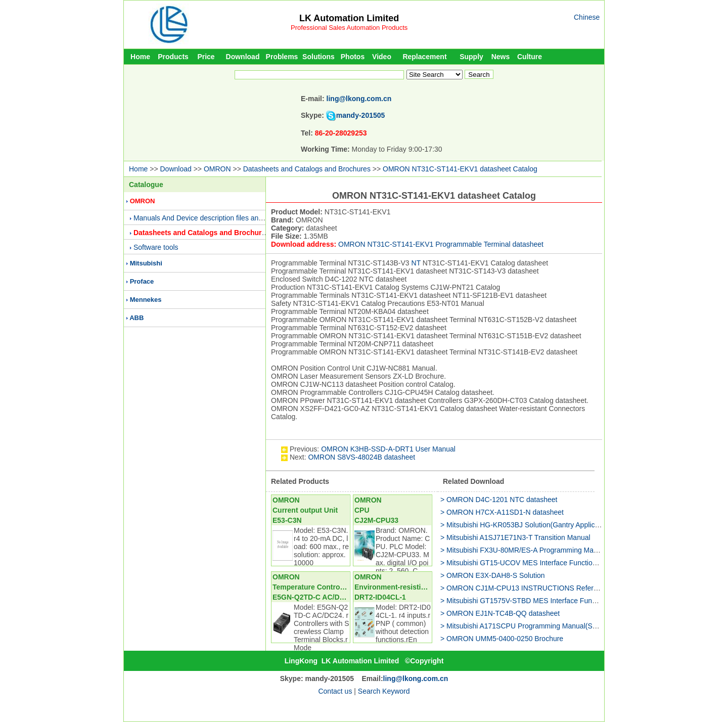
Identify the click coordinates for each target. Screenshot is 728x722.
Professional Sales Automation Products (349, 28)
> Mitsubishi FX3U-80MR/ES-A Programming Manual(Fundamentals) (549, 550)
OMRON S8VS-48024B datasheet (361, 457)
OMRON (217, 169)
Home (140, 57)
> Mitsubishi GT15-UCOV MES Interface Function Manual (531, 563)
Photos (353, 57)
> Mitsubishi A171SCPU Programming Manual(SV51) (524, 626)
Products (173, 57)
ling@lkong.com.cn (359, 99)
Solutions (318, 57)
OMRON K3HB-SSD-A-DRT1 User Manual (388, 449)
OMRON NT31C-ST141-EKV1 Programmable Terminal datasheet (441, 244)
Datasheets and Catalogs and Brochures (307, 169)
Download (243, 57)
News (501, 57)
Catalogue (146, 185)
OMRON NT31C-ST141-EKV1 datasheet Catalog (460, 169)
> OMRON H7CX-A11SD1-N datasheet (502, 512)
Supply (471, 57)
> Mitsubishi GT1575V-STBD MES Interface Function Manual (536, 601)
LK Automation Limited (349, 18)
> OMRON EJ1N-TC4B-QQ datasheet (500, 613)
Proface (142, 281)
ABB (136, 318)
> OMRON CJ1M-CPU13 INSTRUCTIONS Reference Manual (537, 588)
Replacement (424, 57)
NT (416, 263)
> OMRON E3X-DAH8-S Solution (493, 575)
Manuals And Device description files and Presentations (221, 218)
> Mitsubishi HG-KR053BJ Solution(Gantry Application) (526, 525)
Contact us (335, 691)
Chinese (587, 17)
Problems (282, 57)
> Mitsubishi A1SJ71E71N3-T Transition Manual (515, 537)
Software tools (156, 247)
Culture (530, 57)
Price (206, 57)
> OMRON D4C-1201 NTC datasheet (499, 500)
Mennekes (146, 300)
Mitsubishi (146, 263)
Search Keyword (384, 691)
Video (382, 57)
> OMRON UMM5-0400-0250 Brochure (502, 639)
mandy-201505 (361, 115)
